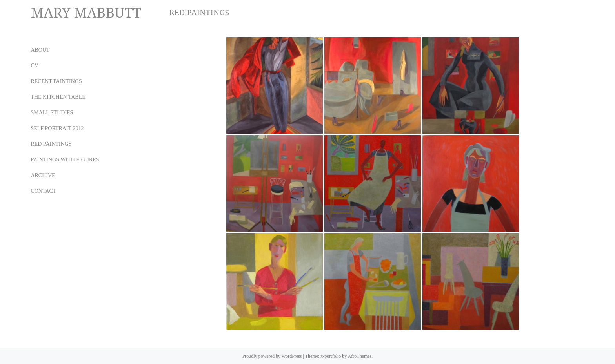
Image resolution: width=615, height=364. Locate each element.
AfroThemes (360, 356)
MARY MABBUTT (86, 12)
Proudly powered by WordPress (272, 356)
